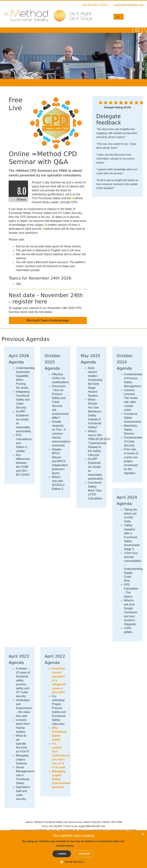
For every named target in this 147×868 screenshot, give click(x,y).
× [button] (143, 834)
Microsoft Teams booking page (48, 320)
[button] (74, 862)
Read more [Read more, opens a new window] (83, 846)
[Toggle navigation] (118, 17)
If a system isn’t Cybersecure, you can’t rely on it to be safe (61, 755)
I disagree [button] (84, 854)
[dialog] (73, 849)
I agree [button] (62, 854)
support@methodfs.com (129, 5)
